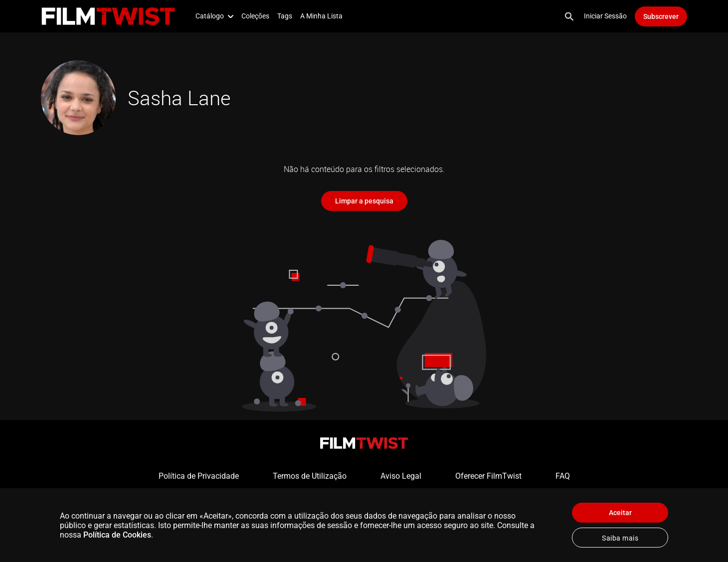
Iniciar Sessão (605, 16)
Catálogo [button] (214, 16)
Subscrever (661, 16)
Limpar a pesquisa (364, 201)
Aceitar (620, 513)
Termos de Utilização (310, 476)
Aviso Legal (401, 476)
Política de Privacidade (199, 476)
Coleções (255, 16)
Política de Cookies (117, 535)
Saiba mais (620, 538)
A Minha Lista (321, 16)
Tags (285, 16)
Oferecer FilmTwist (488, 476)
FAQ (563, 476)
